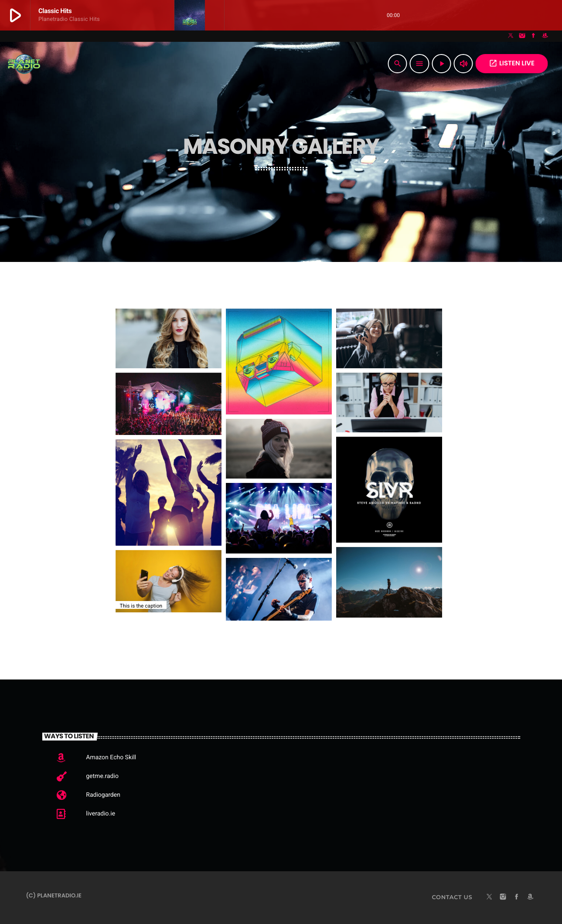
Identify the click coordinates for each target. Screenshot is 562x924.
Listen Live (512, 63)
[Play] (442, 64)
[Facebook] (534, 36)
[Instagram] (522, 36)
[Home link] (24, 64)
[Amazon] (545, 36)
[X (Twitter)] (511, 36)
